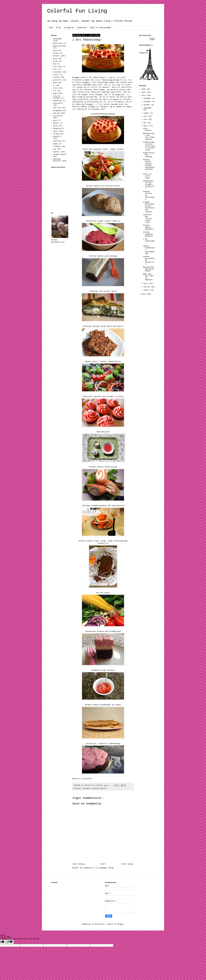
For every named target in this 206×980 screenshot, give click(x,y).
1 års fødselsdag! (149, 241)
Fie (55, 64)
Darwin (56, 53)
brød (55, 51)
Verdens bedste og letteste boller (103, 186)
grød (55, 83)
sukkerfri (57, 137)
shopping (57, 129)
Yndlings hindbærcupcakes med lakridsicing (103, 506)
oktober (147, 105)
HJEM (51, 28)
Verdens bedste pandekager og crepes (103, 705)
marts (146, 284)
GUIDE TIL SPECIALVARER (100, 28)
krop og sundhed (56, 97)
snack (55, 131)
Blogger (120, 924)
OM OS (58, 28)
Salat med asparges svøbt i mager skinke (103, 149)
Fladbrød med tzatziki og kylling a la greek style (149, 146)
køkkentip (57, 101)
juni (146, 119)
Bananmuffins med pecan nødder (149, 269)
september (148, 108)
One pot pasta (103, 593)
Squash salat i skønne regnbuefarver (103, 361)
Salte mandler (147, 130)
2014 (144, 96)
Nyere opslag (79, 864)
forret (56, 75)
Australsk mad (59, 46)
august (147, 113)
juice (55, 88)
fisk (55, 69)
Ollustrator (100, 924)
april (146, 126)
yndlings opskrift (99, 788)
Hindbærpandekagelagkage (103, 114)
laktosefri (58, 103)
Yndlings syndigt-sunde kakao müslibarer (103, 326)
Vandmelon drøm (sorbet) (103, 670)
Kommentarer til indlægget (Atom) (99, 868)
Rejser (56, 123)
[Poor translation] (10, 942)
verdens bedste (60, 155)
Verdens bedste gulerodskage (103, 256)
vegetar (56, 152)
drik (55, 59)
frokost (56, 77)
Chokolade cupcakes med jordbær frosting (103, 397)
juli (146, 116)
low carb (57, 108)
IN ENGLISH (69, 28)
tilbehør (57, 147)
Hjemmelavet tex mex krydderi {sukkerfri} (149, 185)
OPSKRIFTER (82, 28)
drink (55, 61)
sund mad (57, 141)
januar (147, 290)
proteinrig (58, 116)
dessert (56, 56)
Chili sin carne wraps (147, 176)
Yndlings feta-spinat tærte (103, 291)
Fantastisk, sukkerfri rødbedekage (103, 744)
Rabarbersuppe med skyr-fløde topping (149, 136)
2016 (144, 89)
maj (145, 123)
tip (55, 149)
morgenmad (57, 111)
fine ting (57, 67)
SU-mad (56, 134)
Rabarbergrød (103, 432)
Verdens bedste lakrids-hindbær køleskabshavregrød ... (149, 165)
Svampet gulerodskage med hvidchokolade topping (149, 207)
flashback (87, 788)
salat (55, 126)
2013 (144, 294)
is (54, 85)
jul (55, 91)
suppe (55, 144)
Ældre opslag (127, 864)
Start (103, 864)
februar (147, 287)
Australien (58, 43)
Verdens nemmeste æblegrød (148, 234)
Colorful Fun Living (77, 11)
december (148, 98)
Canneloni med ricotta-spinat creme (148, 219)
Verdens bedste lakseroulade (103, 467)
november (148, 102)
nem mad (56, 113)
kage (55, 93)
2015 (144, 92)
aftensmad (57, 39)
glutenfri (57, 80)
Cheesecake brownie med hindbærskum (103, 631)
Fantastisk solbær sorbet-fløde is (103, 221)
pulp (55, 121)
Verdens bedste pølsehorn (148, 227)
